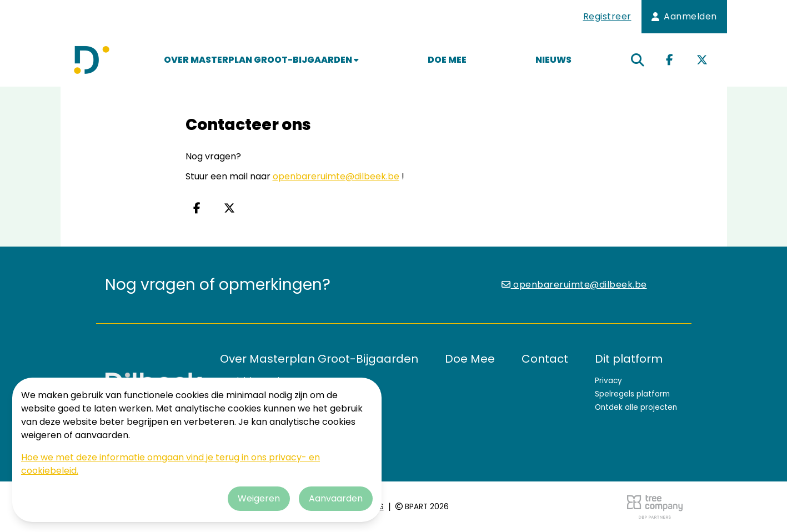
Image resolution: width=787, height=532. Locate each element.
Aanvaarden (336, 498)
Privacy (608, 381)
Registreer (607, 16)
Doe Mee (447, 60)
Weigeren (259, 498)
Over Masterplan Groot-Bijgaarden (261, 60)
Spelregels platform (632, 394)
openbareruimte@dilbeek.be (336, 176)
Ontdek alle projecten (636, 407)
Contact (545, 359)
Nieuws (553, 60)
